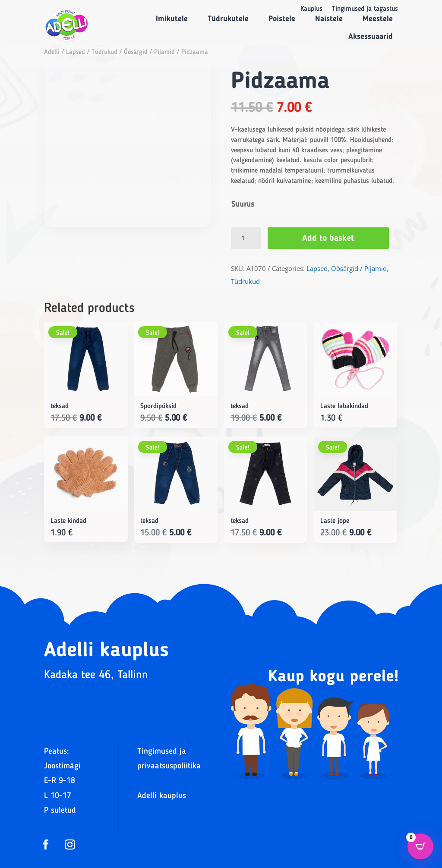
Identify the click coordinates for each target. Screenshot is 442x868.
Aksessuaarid (371, 37)
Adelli (52, 52)
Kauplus (311, 9)
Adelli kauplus (162, 796)
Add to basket (331, 239)
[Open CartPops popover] (420, 846)
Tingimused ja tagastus (365, 9)
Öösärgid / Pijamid (149, 52)
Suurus (243, 204)
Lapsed (76, 52)
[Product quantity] (246, 238)
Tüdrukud (104, 52)
